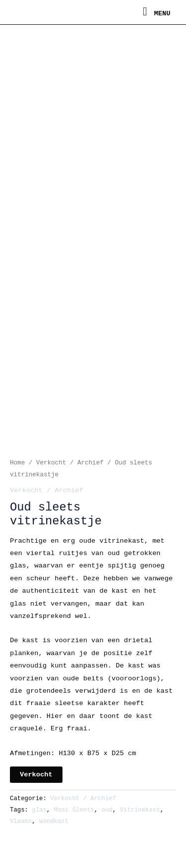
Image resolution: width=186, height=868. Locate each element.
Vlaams (21, 821)
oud (107, 810)
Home (17, 463)
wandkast (54, 821)
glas (39, 810)
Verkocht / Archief (70, 463)
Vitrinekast (140, 810)
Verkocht (36, 775)
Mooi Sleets (74, 810)
